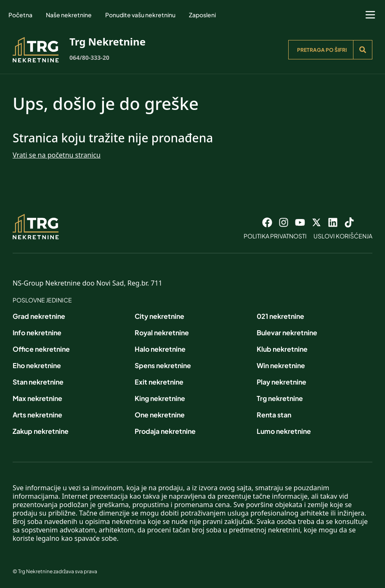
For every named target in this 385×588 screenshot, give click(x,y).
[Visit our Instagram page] (284, 222)
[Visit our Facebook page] (267, 222)
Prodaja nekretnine (165, 431)
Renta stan (274, 415)
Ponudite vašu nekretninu (140, 15)
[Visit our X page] (316, 222)
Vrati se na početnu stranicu (57, 155)
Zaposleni (202, 15)
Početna (20, 15)
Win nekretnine (281, 365)
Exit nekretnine (159, 382)
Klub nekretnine (282, 349)
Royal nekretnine (162, 333)
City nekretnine (159, 316)
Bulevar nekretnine (287, 333)
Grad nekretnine (39, 316)
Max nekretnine (37, 398)
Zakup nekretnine (41, 431)
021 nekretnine (280, 316)
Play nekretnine (281, 382)
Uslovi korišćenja (343, 236)
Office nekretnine (41, 349)
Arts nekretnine (37, 415)
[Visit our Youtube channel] (300, 222)
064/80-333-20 (89, 57)
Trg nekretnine (280, 398)
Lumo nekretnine (284, 431)
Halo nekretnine (160, 349)
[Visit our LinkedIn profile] (333, 222)
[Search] (363, 50)
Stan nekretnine (38, 382)
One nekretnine (160, 415)
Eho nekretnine (37, 365)
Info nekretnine (37, 333)
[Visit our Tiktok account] (349, 222)
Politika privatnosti (275, 236)
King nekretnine (160, 398)
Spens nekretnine (163, 365)
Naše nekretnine (69, 15)
